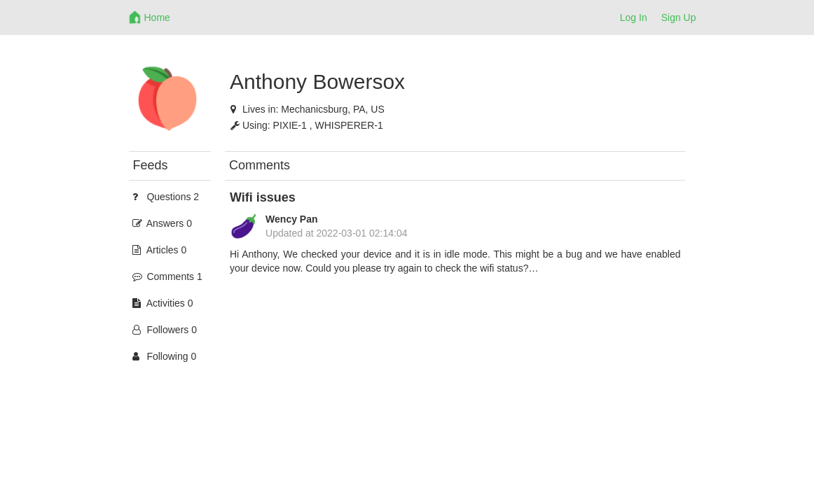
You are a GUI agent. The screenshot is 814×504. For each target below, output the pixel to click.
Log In (634, 17)
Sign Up (679, 17)
